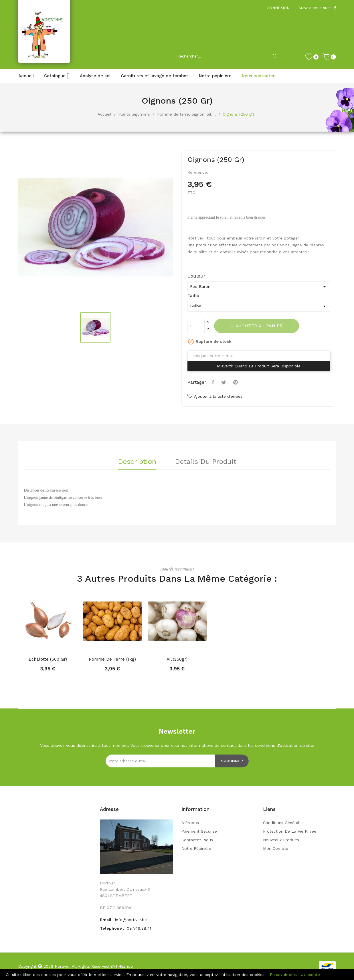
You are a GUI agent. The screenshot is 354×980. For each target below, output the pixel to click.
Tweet (224, 382)
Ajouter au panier (259, 326)
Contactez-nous (197, 840)
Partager (214, 382)
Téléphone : (113, 928)
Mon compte (276, 848)
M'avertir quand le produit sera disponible (259, 366)
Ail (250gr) (177, 659)
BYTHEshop (122, 966)
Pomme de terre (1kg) (112, 659)
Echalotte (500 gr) (48, 659)
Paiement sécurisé (199, 831)
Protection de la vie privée (290, 831)
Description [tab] (137, 462)
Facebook (335, 8)
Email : (107, 920)
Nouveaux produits (281, 840)
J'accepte (311, 975)
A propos (190, 823)
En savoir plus (283, 975)
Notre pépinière (196, 848)
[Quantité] (196, 326)
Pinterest (236, 382)
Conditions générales (283, 823)
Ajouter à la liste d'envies (215, 396)
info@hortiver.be (131, 920)
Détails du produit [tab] (206, 462)
